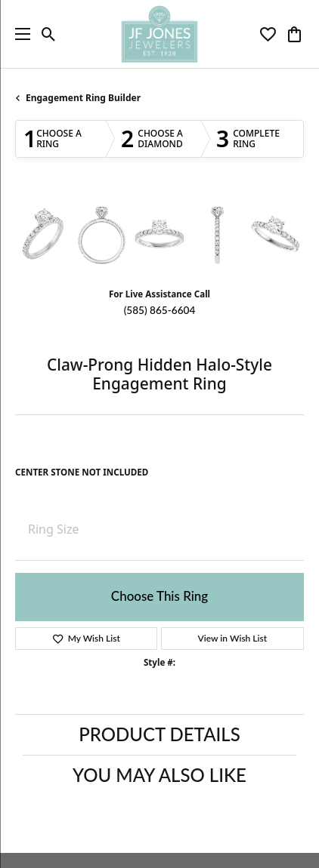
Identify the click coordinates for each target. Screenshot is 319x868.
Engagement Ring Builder (83, 98)
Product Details (159, 734)
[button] (49, 34)
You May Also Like (159, 775)
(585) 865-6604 (160, 310)
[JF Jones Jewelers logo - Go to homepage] (159, 34)
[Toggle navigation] (19, 34)
